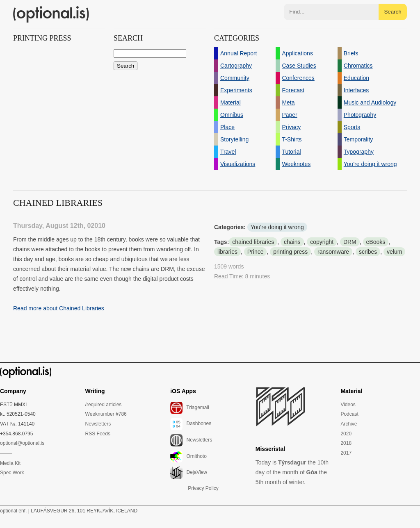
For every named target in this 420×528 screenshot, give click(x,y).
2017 (346, 453)
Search (393, 12)
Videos (348, 405)
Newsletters (98, 424)
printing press (290, 252)
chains (292, 242)
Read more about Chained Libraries (59, 308)
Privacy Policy (203, 488)
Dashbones (191, 424)
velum (394, 252)
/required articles (104, 405)
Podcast (349, 414)
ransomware (333, 252)
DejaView (189, 473)
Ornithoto (188, 457)
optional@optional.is (22, 443)
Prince (256, 252)
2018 (346, 443)
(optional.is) (51, 14)
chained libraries (253, 242)
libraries (227, 252)
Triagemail (190, 408)
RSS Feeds (98, 434)
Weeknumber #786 (106, 414)
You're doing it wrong (277, 227)
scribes (368, 252)
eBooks (376, 242)
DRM (350, 242)
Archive (349, 424)
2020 (346, 434)
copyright (322, 242)
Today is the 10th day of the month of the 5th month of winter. (292, 472)
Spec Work (12, 473)
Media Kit (10, 463)
